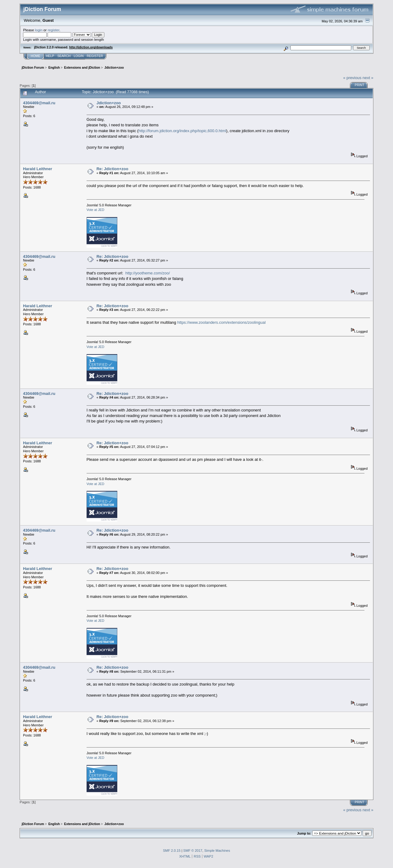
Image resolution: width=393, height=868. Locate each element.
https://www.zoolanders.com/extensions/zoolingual (221, 322)
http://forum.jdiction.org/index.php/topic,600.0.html (182, 131)
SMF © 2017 (193, 851)
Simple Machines (217, 851)
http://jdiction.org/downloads (91, 47)
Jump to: (304, 833)
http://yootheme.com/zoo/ (148, 273)
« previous (352, 78)
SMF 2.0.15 (172, 851)
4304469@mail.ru (39, 103)
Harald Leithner (38, 169)
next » (368, 78)
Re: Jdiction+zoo (112, 169)
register (53, 30)
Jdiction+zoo (109, 103)
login (39, 30)
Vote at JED (95, 210)
